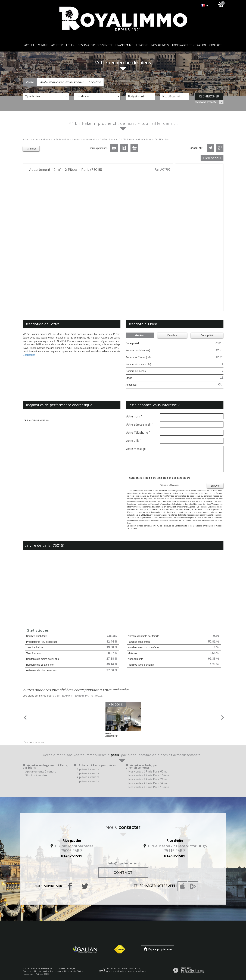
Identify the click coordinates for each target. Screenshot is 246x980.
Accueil (29, 45)
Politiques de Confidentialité (175, 526)
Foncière (142, 45)
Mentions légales (41, 971)
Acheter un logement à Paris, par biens (52, 139)
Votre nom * (134, 416)
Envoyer (215, 486)
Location (95, 82)
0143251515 (72, 856)
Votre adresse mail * (139, 424)
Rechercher (209, 96)
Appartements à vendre (85, 139)
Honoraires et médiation (189, 45)
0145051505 (175, 856)
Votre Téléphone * (138, 433)
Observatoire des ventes (95, 45)
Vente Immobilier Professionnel (61, 82)
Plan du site (28, 971)
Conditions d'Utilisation (203, 526)
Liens (67, 971)
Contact (216, 45)
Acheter (57, 45)
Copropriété (207, 335)
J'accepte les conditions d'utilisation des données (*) (159, 478)
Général (140, 335)
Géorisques (29, 355)
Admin (73, 971)
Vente (30, 82)
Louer (70, 45)
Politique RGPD (42, 974)
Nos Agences (160, 45)
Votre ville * (134, 441)
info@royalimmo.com (123, 863)
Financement (124, 45)
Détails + (172, 335)
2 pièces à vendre (109, 139)
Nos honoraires (57, 971)
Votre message (136, 449)
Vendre (43, 45)
